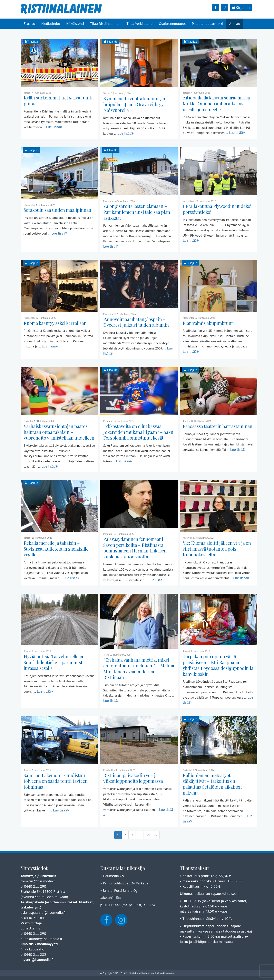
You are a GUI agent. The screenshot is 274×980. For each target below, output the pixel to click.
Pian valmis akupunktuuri (209, 323)
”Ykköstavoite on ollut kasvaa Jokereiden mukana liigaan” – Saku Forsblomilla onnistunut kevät (138, 432)
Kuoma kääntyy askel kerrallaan (55, 323)
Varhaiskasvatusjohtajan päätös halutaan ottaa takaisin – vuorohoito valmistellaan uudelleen (59, 432)
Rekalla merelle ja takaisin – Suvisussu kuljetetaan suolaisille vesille (56, 549)
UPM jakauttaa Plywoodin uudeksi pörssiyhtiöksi (217, 209)
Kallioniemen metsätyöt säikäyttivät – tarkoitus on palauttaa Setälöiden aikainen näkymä (212, 784)
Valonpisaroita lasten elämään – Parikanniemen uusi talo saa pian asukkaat (137, 212)
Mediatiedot (51, 24)
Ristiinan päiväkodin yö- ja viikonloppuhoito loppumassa (133, 778)
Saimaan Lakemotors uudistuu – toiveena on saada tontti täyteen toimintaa (56, 781)
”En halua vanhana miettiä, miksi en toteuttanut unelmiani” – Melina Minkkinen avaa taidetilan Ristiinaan (139, 669)
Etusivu (29, 24)
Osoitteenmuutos (172, 24)
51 (148, 835)
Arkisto (235, 24)
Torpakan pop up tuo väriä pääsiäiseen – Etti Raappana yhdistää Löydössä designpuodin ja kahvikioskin (218, 665)
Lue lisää (54, 127)
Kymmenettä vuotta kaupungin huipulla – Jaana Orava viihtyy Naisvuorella (134, 104)
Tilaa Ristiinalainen (105, 24)
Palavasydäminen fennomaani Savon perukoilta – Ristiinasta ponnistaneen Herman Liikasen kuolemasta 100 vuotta (135, 548)
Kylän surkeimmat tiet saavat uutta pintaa (59, 101)
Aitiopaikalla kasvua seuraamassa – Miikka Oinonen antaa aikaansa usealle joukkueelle (218, 103)
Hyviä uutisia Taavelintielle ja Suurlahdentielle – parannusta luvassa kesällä (54, 662)
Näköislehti (75, 24)
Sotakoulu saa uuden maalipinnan (57, 210)
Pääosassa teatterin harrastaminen (218, 426)
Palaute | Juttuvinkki (207, 24)
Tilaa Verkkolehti (139, 24)
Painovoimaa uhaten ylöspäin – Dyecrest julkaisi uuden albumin (136, 322)
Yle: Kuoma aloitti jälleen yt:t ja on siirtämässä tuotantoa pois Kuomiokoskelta (217, 549)
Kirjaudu (241, 8)
